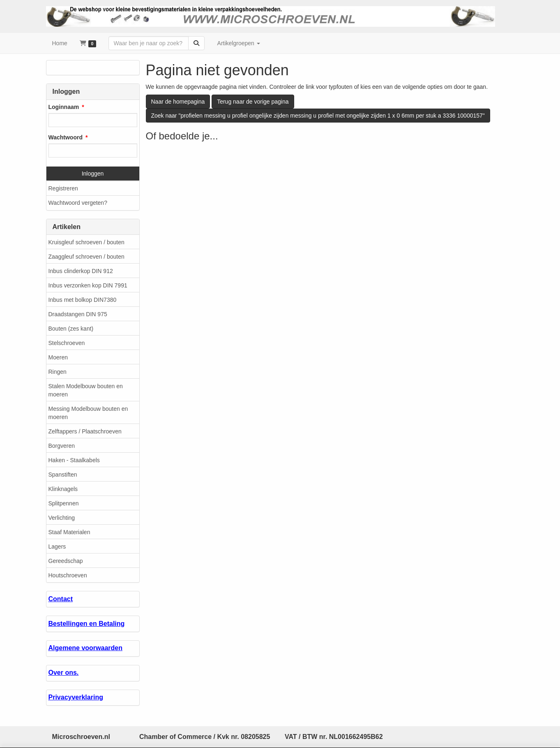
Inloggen (93, 174)
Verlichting (62, 518)
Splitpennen (64, 503)
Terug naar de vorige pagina (253, 102)
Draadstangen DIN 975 (78, 314)
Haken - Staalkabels (74, 460)
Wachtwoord (66, 137)
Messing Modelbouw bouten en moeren (88, 413)
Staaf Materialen (69, 532)
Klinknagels (63, 489)
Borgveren (62, 446)
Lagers (57, 547)
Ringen (58, 372)
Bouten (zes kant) (71, 329)
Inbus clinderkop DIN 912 (81, 271)
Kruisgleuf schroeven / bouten (86, 242)
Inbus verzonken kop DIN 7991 (88, 285)
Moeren (58, 357)
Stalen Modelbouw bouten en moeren (86, 390)
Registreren (63, 188)
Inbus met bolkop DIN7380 (83, 300)
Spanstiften (63, 475)
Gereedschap (66, 561)
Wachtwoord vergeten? (78, 203)
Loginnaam (64, 107)
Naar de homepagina (178, 102)
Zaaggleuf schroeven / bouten (86, 257)
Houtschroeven (68, 575)
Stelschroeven (67, 343)
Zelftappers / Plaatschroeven (85, 431)
